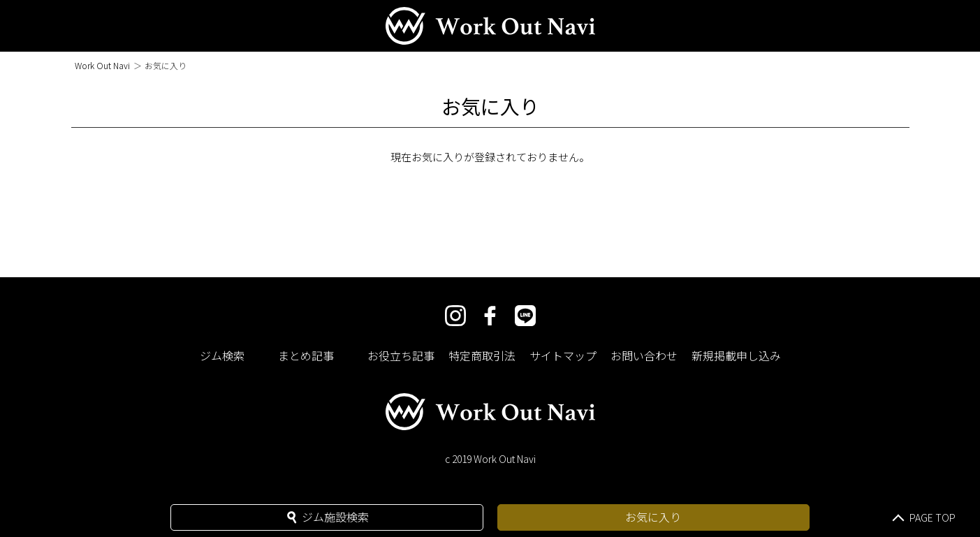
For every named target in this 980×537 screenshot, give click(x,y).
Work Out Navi (102, 65)
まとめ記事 (306, 355)
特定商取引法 (482, 355)
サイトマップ (563, 355)
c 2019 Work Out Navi (490, 459)
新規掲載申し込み (736, 355)
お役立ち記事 (401, 355)
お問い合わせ (644, 355)
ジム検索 (222, 355)
